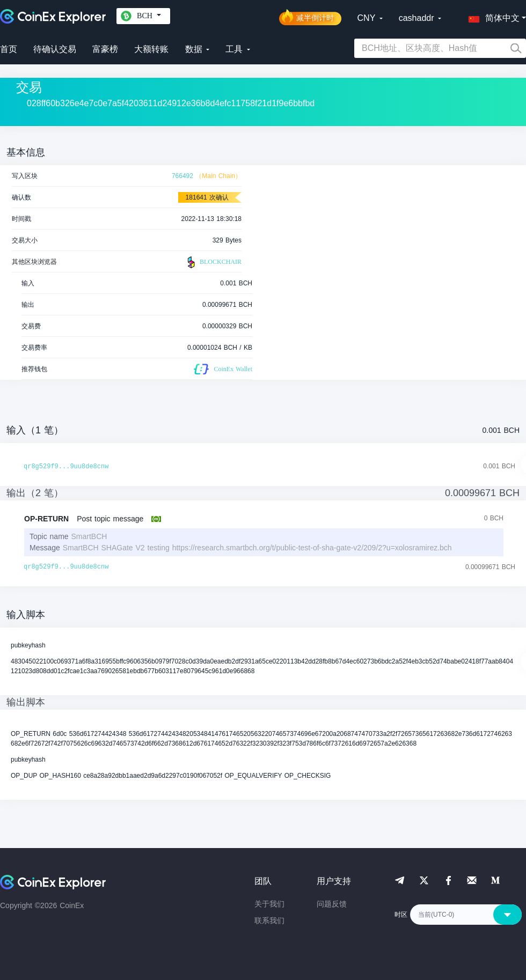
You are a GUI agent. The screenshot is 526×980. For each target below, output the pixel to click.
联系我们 (269, 920)
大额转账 (151, 49)
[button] (492, 16)
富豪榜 (105, 49)
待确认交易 (55, 49)
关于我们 (269, 904)
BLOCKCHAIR (213, 262)
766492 (182, 176)
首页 (9, 49)
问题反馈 (332, 904)
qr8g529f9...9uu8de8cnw (66, 467)
